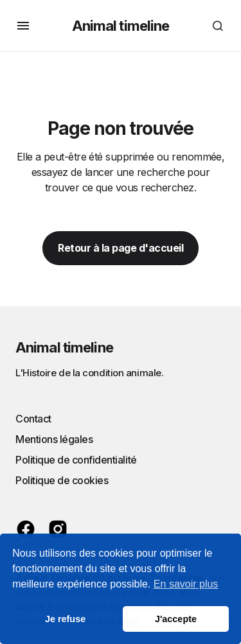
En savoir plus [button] (186, 584)
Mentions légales (54, 439)
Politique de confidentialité (76, 460)
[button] (23, 26)
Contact (33, 419)
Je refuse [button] (65, 619)
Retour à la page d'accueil (121, 248)
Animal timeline (121, 26)
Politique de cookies (62, 480)
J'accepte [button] (176, 619)
